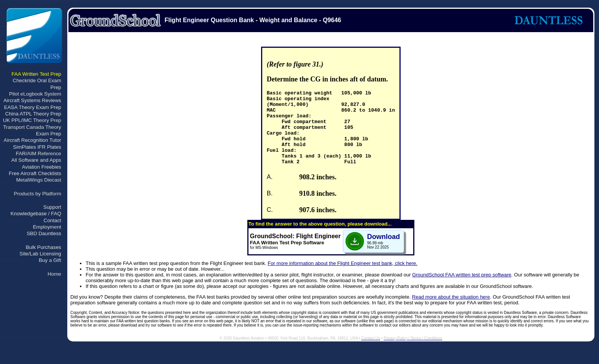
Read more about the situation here (451, 312)
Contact (52, 220)
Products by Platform (37, 194)
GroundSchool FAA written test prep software (462, 290)
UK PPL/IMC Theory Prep (32, 120)
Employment (47, 227)
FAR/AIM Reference (38, 154)
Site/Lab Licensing (40, 254)
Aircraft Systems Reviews (32, 100)
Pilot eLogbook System (35, 94)
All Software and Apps (36, 160)
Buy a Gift (50, 260)
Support (52, 207)
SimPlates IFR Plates (37, 147)
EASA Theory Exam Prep (33, 107)
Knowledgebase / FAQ (36, 214)
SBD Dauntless (44, 233)
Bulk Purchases (43, 247)
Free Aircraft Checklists (35, 173)
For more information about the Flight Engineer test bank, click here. (343, 278)
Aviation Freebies (41, 167)
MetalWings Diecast (39, 180)
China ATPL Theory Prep (33, 114)
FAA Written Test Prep (36, 74)
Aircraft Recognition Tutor (32, 140)
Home (54, 274)
